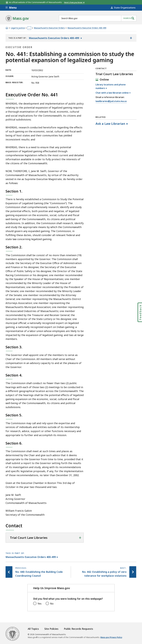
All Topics (33, 629)
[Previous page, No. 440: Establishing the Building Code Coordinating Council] (9, 572)
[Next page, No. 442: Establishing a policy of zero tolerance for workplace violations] (133, 572)
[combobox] (98, 18)
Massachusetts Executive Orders (49, 28)
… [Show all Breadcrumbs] (29, 28)
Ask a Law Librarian (111, 124)
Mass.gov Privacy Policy (111, 637)
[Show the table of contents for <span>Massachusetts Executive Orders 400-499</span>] (131, 38)
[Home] (7, 28)
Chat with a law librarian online (112, 93)
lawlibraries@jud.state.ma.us (111, 101)
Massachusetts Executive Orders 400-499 (87, 28)
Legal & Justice (18, 28)
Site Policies (51, 629)
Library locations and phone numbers (111, 86)
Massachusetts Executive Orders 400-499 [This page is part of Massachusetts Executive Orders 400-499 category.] (31, 557)
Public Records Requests (78, 629)
